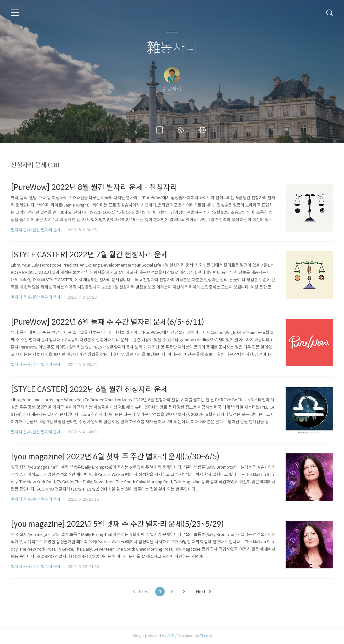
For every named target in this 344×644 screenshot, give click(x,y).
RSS (182, 130)
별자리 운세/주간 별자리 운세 (36, 365)
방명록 (161, 130)
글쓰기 (139, 130)
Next (203, 592)
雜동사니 (172, 48)
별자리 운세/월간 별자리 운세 (36, 230)
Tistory (206, 636)
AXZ (171, 636)
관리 (204, 130)
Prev (141, 592)
